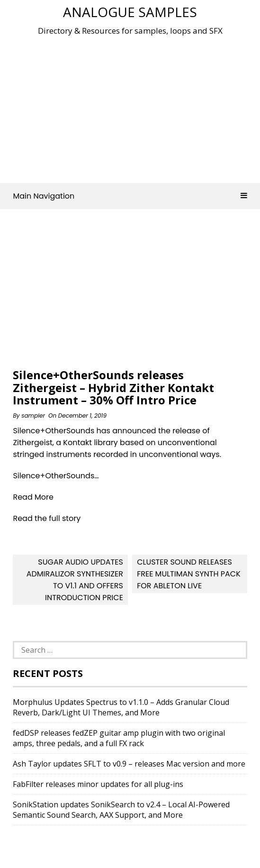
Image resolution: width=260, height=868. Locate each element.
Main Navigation (130, 196)
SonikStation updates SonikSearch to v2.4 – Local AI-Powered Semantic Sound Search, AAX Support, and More (121, 810)
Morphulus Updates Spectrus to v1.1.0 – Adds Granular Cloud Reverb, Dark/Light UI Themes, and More (121, 707)
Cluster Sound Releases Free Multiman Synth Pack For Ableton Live (189, 574)
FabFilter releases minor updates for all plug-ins (98, 784)
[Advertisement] (136, 106)
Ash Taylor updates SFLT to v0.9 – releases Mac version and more (129, 764)
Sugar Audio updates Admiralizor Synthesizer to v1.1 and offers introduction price (75, 580)
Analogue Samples (130, 12)
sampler (33, 416)
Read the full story (47, 518)
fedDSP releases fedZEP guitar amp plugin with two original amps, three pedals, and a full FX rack (119, 738)
